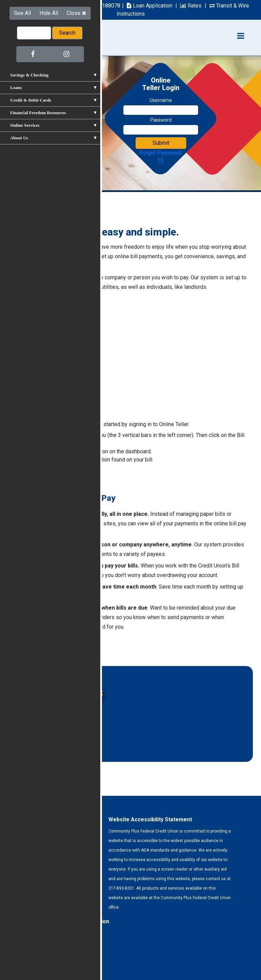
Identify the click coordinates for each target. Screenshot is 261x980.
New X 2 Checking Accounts (62, 738)
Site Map (66, 959)
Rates (191, 6)
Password (161, 120)
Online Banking (46, 709)
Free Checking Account (56, 723)
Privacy (41, 959)
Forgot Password (161, 153)
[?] (161, 161)
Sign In (29, 478)
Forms (20, 959)
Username (161, 100)
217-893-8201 (32, 6)
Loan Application (150, 6)
